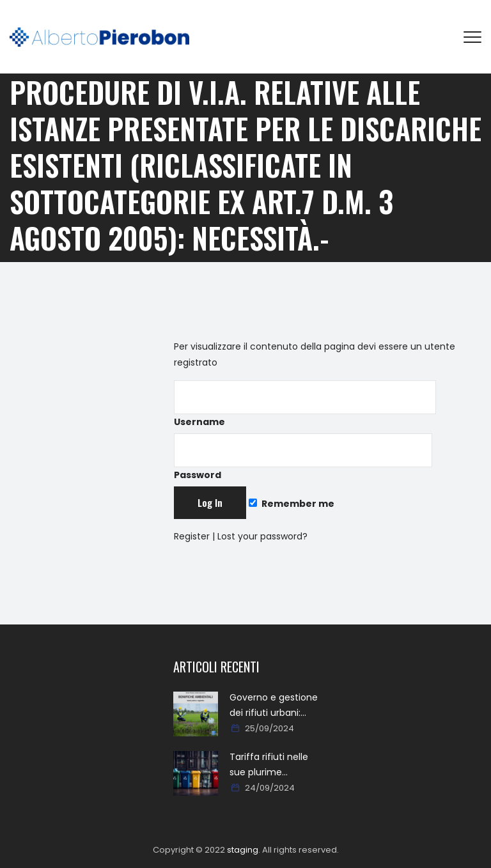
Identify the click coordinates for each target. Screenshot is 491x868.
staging (243, 850)
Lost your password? (262, 536)
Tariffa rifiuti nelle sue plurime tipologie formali (269, 765)
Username (305, 404)
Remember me (292, 504)
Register (192, 536)
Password (303, 457)
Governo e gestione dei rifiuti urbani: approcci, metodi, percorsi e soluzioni (274, 706)
